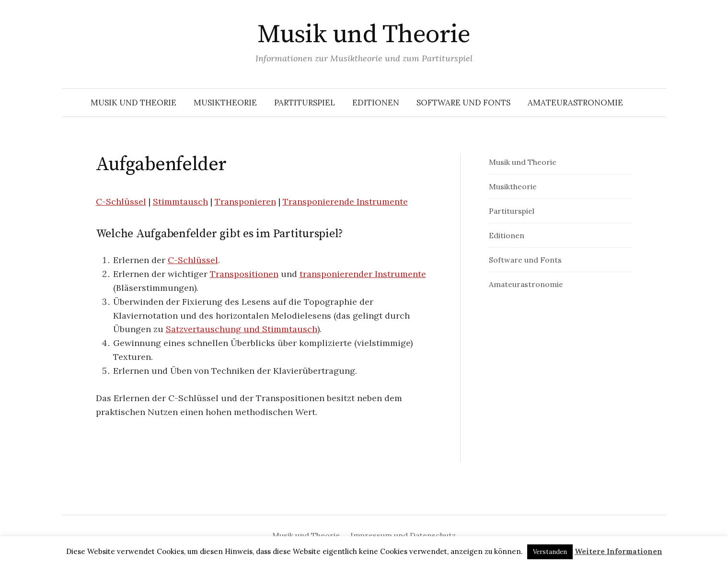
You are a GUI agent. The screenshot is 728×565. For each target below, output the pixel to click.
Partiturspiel (305, 103)
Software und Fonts (463, 103)
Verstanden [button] (550, 552)
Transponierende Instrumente (345, 202)
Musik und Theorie (364, 35)
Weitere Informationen (618, 551)
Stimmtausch (180, 202)
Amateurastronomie (575, 103)
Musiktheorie (225, 103)
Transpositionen (244, 274)
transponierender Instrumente (363, 274)
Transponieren (245, 202)
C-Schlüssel (121, 202)
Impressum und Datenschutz (403, 535)
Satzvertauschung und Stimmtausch (242, 329)
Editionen (376, 103)
